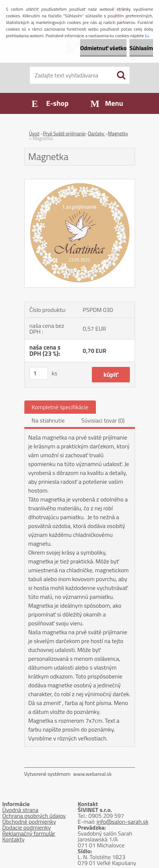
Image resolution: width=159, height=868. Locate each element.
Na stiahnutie (48, 420)
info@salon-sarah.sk (123, 822)
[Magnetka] (80, 182)
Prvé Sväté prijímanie (64, 133)
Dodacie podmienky (27, 827)
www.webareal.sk (92, 774)
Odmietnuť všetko (103, 48)
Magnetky (118, 133)
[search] (121, 75)
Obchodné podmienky (29, 822)
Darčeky (97, 133)
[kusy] (39, 373)
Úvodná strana (20, 810)
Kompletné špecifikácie (60, 407)
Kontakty (13, 839)
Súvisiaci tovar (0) (103, 420)
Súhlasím (141, 48)
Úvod (34, 133)
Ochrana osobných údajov (34, 816)
